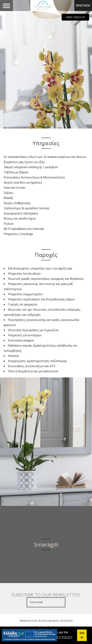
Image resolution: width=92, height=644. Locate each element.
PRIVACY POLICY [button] (60, 637)
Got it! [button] (82, 635)
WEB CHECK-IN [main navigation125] (75, 17)
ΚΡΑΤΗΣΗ (83, 6)
